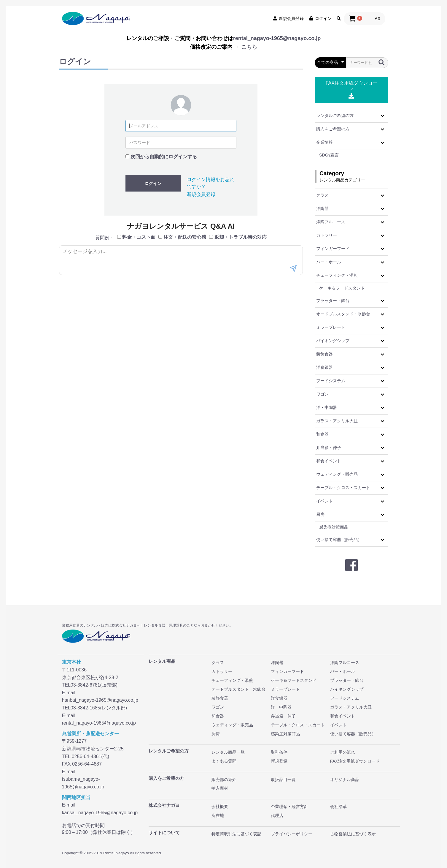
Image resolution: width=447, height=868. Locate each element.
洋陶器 (322, 208)
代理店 (277, 815)
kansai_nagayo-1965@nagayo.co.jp (100, 813)
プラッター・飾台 (333, 301)
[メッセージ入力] (181, 260)
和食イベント (329, 461)
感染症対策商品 (334, 527)
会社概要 (220, 807)
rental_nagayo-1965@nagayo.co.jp (277, 38)
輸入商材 (220, 788)
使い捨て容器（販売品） (339, 540)
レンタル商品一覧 (228, 752)
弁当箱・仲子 (329, 448)
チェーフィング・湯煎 (337, 275)
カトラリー (327, 235)
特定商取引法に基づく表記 (236, 834)
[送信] (293, 269)
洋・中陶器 (327, 407)
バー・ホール (329, 262)
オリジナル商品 (345, 780)
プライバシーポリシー (292, 834)
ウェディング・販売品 (337, 474)
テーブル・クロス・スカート (343, 488)
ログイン (320, 18)
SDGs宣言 (329, 155)
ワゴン (322, 394)
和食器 (322, 434)
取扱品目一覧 (283, 780)
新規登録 (279, 761)
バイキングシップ (333, 341)
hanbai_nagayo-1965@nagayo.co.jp (100, 700)
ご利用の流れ (343, 752)
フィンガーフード (333, 249)
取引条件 (279, 752)
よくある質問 (224, 761)
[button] (382, 116)
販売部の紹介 (224, 780)
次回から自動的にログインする (164, 157)
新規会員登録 (288, 18)
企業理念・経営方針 (289, 807)
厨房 (320, 514)
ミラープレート (331, 327)
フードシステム (331, 381)
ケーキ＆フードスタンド (342, 288)
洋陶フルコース (331, 222)
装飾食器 (324, 354)
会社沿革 (338, 807)
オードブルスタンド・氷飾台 (343, 314)
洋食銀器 (324, 367)
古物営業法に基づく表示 (353, 834)
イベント (324, 501)
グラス (322, 195)
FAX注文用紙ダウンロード (351, 90)
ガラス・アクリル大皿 (337, 421)
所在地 (218, 815)
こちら (249, 47)
